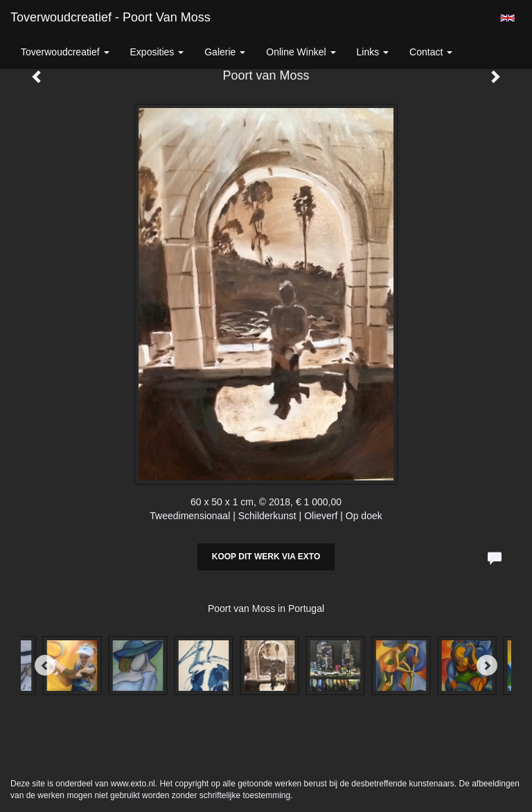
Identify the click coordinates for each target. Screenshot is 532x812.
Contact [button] (431, 52)
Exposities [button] (157, 52)
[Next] (487, 665)
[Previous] (45, 665)
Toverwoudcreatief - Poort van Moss (110, 17)
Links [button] (373, 52)
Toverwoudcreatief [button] (65, 52)
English (507, 18)
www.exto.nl (133, 784)
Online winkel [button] (301, 52)
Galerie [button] (225, 52)
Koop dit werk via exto (266, 557)
